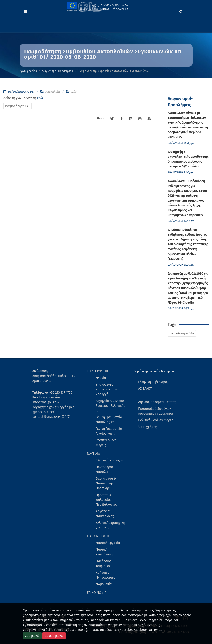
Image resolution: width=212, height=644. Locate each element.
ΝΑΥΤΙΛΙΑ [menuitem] (93, 454)
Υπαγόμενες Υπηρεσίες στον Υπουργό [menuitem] (107, 389)
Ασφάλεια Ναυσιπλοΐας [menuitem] (105, 514)
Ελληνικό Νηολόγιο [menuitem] (109, 460)
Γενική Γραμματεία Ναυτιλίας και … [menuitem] (109, 420)
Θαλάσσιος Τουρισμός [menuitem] (104, 564)
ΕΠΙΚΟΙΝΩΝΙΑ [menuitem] (97, 593)
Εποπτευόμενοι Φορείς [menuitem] (107, 443)
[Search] (181, 11)
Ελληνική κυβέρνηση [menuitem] (153, 382)
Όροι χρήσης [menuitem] (148, 427)
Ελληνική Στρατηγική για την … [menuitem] (110, 525)
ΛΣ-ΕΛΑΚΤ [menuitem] (145, 389)
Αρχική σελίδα (28, 71)
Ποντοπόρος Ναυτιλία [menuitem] (105, 469)
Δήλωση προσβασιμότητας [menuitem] (157, 402)
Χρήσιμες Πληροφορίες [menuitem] (105, 575)
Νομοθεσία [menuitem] (104, 584)
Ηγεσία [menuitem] (101, 378)
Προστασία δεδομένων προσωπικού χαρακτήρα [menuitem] (155, 411)
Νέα (74, 92)
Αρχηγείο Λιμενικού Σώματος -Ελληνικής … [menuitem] (110, 406)
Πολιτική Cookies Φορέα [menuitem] (156, 420)
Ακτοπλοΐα (53, 92)
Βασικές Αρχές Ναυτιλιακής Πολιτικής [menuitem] (106, 483)
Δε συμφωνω (54, 636)
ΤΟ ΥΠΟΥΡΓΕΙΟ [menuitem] (98, 371)
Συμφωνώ (32, 636)
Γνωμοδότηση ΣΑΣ (18, 106)
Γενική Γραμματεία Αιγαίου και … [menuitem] (109, 431)
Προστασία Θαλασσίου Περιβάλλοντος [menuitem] (107, 500)
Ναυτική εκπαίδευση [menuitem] (104, 552)
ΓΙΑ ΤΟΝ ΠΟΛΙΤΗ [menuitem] (99, 536)
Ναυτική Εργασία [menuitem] (108, 543)
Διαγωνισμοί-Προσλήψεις (58, 71)
